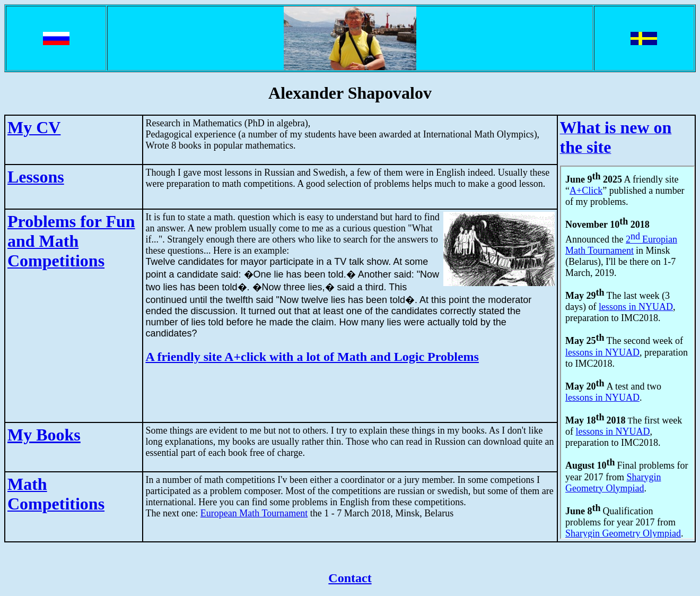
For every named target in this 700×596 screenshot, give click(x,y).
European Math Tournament (254, 513)
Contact (350, 578)
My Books (44, 435)
